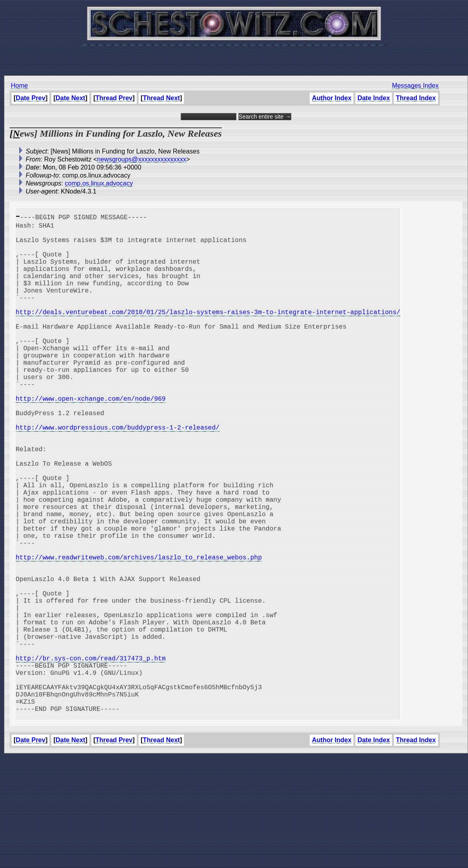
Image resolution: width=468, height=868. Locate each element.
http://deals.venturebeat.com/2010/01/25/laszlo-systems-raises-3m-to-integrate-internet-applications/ (208, 333)
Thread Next (161, 98)
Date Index (374, 98)
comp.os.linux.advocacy (99, 183)
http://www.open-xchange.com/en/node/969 (91, 438)
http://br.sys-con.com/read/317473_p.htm (91, 756)
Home (19, 86)
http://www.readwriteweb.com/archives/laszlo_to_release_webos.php (139, 632)
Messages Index (415, 86)
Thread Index (416, 98)
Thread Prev (114, 98)
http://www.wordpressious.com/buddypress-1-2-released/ (118, 474)
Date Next (71, 98)
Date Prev (30, 98)
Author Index (332, 98)
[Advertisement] (234, 56)
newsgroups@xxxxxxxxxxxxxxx (142, 159)
